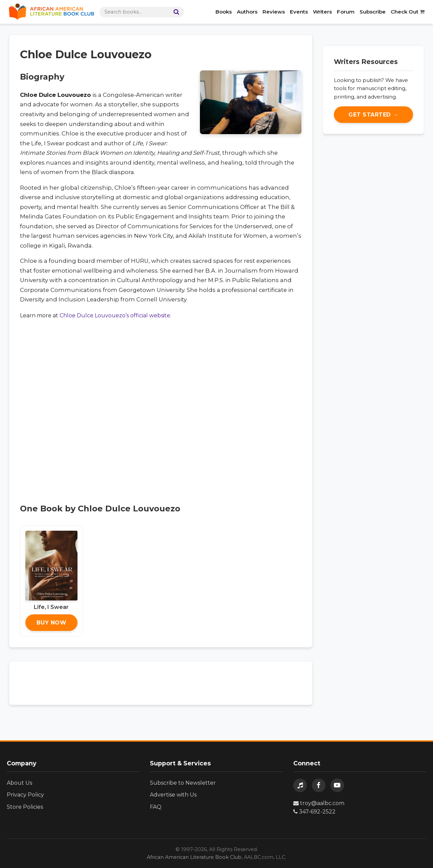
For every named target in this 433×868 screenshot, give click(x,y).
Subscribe (373, 12)
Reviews (274, 12)
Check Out (408, 12)
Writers (322, 12)
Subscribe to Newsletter (183, 783)
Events (299, 12)
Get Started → (373, 115)
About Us (19, 783)
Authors (247, 12)
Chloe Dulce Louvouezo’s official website (115, 315)
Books (224, 12)
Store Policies (25, 807)
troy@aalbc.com (319, 803)
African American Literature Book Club (194, 857)
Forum (346, 12)
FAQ (156, 807)
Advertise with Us (173, 795)
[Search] (175, 12)
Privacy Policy (25, 795)
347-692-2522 (314, 812)
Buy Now (52, 623)
